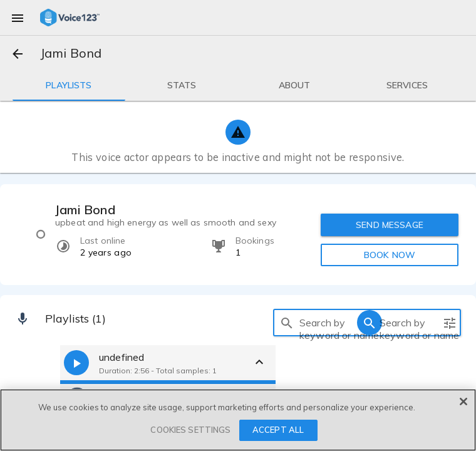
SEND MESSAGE (390, 225)
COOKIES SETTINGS (190, 430)
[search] (287, 323)
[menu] (18, 18)
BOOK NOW (390, 255)
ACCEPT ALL (278, 430)
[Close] (463, 402)
